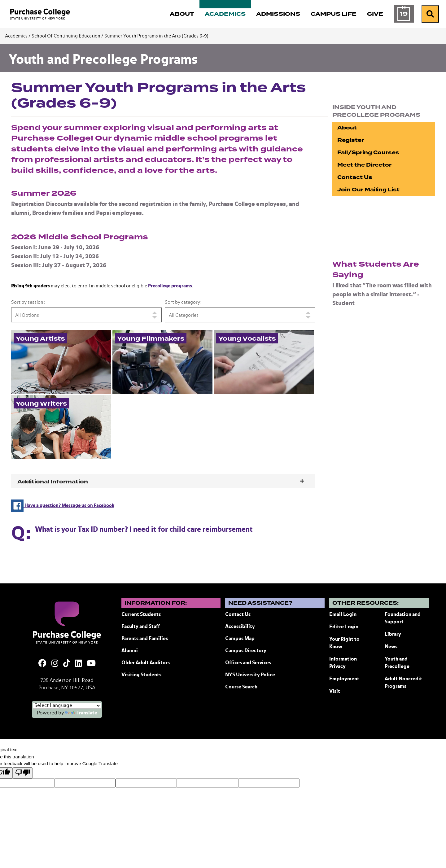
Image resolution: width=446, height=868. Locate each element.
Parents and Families (145, 639)
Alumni (130, 651)
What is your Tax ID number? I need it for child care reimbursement (144, 530)
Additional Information (53, 482)
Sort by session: (28, 302)
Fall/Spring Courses (368, 153)
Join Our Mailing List (368, 190)
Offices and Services (248, 663)
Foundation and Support (403, 618)
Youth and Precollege (397, 663)
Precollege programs (170, 286)
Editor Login (344, 627)
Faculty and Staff (141, 627)
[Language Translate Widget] (67, 706)
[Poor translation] (23, 773)
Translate (81, 713)
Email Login (343, 615)
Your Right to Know (344, 643)
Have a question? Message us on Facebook (63, 506)
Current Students (141, 615)
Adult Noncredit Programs (403, 683)
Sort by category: (183, 302)
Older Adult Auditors (146, 663)
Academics (16, 36)
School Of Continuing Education (66, 36)
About (347, 128)
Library (393, 635)
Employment (344, 679)
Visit (335, 691)
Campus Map (240, 639)
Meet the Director (364, 165)
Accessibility (240, 627)
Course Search (241, 687)
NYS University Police (250, 675)
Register (351, 140)
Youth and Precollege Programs (103, 60)
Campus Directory (246, 651)
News (391, 647)
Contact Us (355, 177)
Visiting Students (141, 675)
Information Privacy (343, 663)
